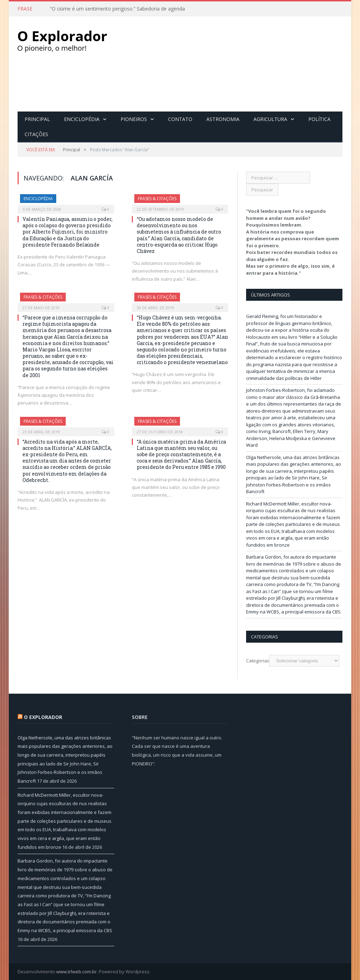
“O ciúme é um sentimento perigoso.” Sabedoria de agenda (117, 9)
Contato (180, 119)
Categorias (258, 660)
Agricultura (270, 119)
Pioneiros (134, 119)
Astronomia (223, 119)
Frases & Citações (157, 198)
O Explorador (43, 717)
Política (319, 119)
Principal (37, 119)
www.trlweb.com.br (76, 971)
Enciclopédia (82, 119)
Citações (36, 134)
